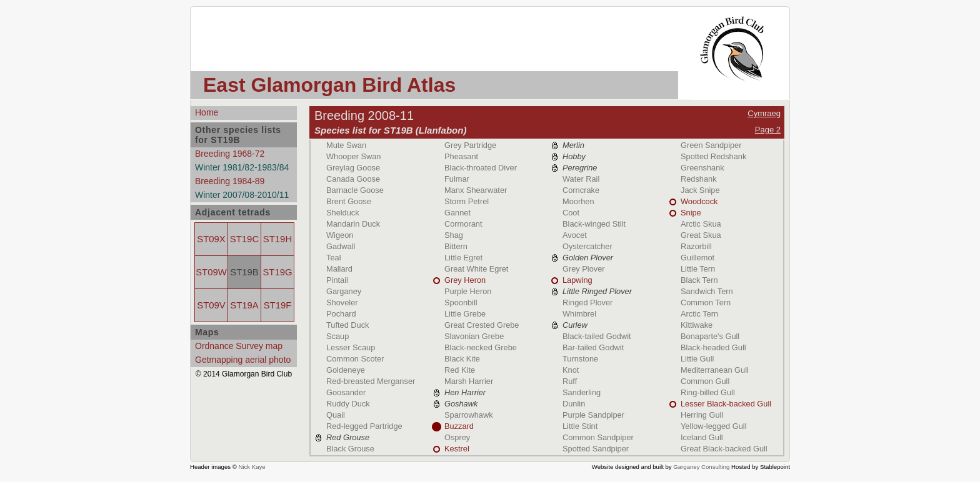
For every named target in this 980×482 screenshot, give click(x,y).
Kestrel (457, 449)
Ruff (570, 381)
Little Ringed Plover (597, 291)
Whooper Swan (354, 156)
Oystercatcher (587, 246)
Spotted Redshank (713, 156)
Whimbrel (579, 314)
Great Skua (701, 235)
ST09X (211, 239)
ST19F (278, 305)
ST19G (277, 272)
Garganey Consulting (701, 467)
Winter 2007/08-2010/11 (242, 195)
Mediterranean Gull (715, 370)
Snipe (691, 213)
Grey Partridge (470, 145)
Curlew (575, 325)
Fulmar (457, 179)
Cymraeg (764, 113)
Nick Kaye (252, 467)
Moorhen (578, 201)
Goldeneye (346, 370)
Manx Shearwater (476, 190)
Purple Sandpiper (593, 415)
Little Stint (580, 426)
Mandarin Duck (353, 224)
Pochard (341, 314)
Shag (454, 235)
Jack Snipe (700, 190)
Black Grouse (350, 449)
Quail (336, 415)
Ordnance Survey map (239, 346)
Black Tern (699, 280)
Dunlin (574, 404)
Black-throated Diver (481, 168)
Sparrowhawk (469, 415)
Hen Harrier (465, 392)
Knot (571, 370)
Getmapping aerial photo (243, 360)
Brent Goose (349, 201)
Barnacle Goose (355, 190)
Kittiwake (697, 325)
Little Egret (463, 258)
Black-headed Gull (713, 347)
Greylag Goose (353, 168)
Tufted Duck (348, 325)
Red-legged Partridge (364, 426)
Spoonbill (461, 302)
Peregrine (580, 168)
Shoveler (342, 302)
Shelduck (343, 213)
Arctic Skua (701, 224)
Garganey (344, 291)
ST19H (277, 239)
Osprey (457, 437)
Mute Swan (346, 145)
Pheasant (461, 156)
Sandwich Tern (707, 291)
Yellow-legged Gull (714, 426)
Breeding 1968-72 (230, 154)
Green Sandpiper (711, 145)
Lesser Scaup (351, 347)
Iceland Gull (702, 437)
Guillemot (697, 258)
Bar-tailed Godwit (593, 347)
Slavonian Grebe (474, 336)
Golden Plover (588, 258)
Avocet (575, 235)
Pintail (337, 280)
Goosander (346, 392)
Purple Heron (468, 291)
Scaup (337, 336)
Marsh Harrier (469, 381)
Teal (333, 258)
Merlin (573, 145)
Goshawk (461, 404)
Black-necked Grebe (481, 347)
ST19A (244, 305)
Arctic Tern (699, 314)
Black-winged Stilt (594, 224)
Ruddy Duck (348, 404)
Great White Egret (476, 269)
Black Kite (462, 359)
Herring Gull (702, 415)
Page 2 (768, 130)
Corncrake (581, 190)
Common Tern (706, 302)
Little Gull (697, 359)
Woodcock (699, 201)
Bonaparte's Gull (710, 336)
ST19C (244, 239)
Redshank (699, 179)
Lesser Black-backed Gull (726, 404)
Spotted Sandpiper (596, 449)
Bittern (456, 246)
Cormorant (463, 224)
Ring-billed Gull (708, 392)
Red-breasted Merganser (371, 381)
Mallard (339, 269)
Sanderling (582, 392)
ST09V (211, 305)
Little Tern (698, 269)
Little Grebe (465, 314)
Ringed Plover (587, 302)
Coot (571, 213)
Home (207, 112)
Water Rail (581, 179)
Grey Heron (465, 280)
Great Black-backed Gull (724, 449)
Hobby (574, 156)
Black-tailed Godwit (597, 336)
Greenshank (702, 168)
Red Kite (460, 370)
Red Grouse (348, 437)
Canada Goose (353, 179)
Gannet (457, 213)
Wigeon (340, 235)
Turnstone (580, 359)
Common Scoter (355, 359)
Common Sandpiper (598, 437)
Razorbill (696, 246)
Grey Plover (584, 269)
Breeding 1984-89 (230, 181)
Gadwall (341, 246)
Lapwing (577, 280)
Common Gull (705, 381)
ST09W (211, 272)
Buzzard (459, 426)
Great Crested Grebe (482, 325)
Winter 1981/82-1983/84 (242, 167)
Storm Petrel (467, 201)
